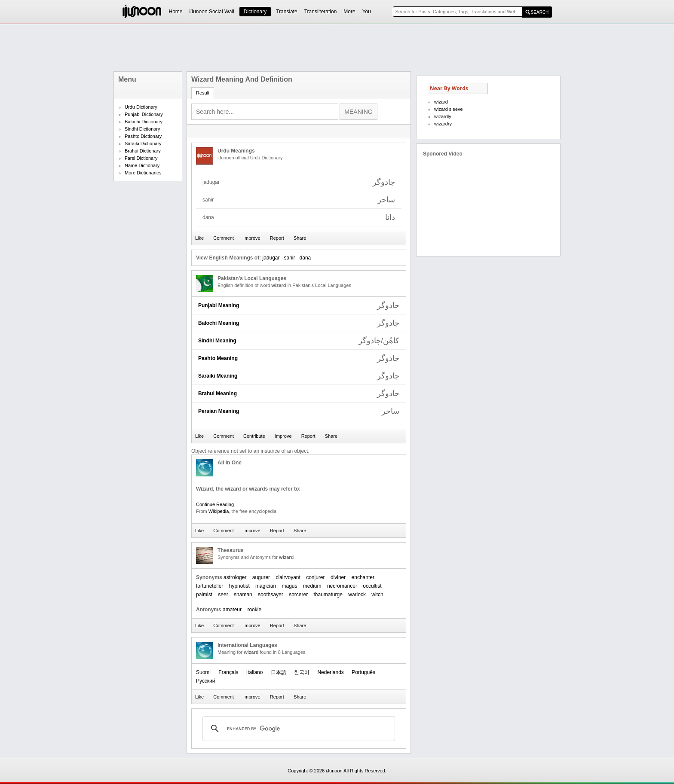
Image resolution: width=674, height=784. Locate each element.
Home (176, 12)
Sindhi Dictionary (142, 129)
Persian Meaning (219, 411)
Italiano (255, 672)
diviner (338, 577)
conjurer (315, 577)
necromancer (342, 586)
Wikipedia (219, 511)
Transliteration (321, 12)
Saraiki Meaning (218, 376)
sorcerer (298, 595)
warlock (357, 595)
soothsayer (271, 595)
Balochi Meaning (219, 323)
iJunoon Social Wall (212, 12)
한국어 (302, 672)
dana (305, 258)
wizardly (443, 116)
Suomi (203, 672)
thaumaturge (328, 595)
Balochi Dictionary (144, 122)
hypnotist (239, 586)
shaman (243, 595)
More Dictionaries (143, 173)
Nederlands (330, 672)
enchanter (363, 577)
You (367, 12)
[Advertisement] (337, 48)
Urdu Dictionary (141, 107)
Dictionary (255, 12)
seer (223, 595)
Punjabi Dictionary (144, 114)
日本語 (279, 672)
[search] (297, 729)
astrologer (235, 577)
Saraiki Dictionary (143, 143)
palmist (204, 595)
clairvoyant (288, 577)
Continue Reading (215, 504)
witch (377, 595)
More (349, 12)
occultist (372, 586)
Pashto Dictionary (143, 136)
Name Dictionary (142, 165)
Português (363, 672)
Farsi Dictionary (141, 158)
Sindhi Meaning (217, 341)
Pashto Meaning (218, 358)
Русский (206, 681)
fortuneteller (210, 586)
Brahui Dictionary (143, 151)
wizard (441, 102)
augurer (261, 577)
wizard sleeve (449, 109)
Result (203, 93)
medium (312, 586)
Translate (287, 12)
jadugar (271, 258)
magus (289, 586)
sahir (290, 258)
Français (228, 672)
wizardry (443, 124)
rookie (254, 610)
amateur (232, 610)
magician (266, 586)
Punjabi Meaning (219, 305)
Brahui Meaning (218, 394)
